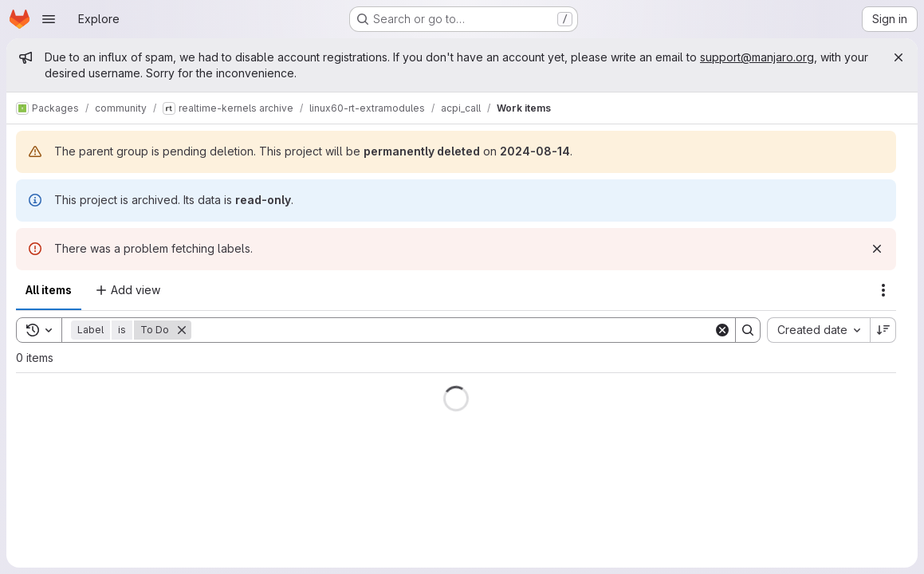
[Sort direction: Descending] (883, 330)
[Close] (898, 57)
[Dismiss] (877, 249)
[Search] (452, 330)
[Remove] (182, 330)
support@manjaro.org (757, 57)
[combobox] (818, 330)
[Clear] (722, 330)
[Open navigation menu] (49, 19)
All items (49, 290)
